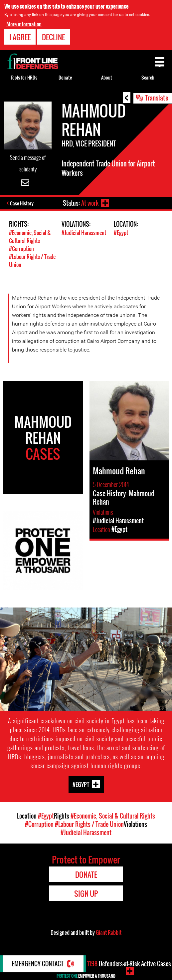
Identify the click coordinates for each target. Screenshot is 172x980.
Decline (53, 37)
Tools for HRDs (24, 77)
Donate (65, 77)
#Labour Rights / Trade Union (89, 824)
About (107, 77)
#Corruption (21, 249)
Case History (22, 203)
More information (24, 24)
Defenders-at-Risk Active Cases (129, 964)
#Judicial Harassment (84, 233)
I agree (20, 37)
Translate (157, 98)
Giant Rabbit (109, 932)
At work (90, 203)
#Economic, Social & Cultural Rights (30, 237)
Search (148, 77)
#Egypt (121, 233)
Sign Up (86, 893)
